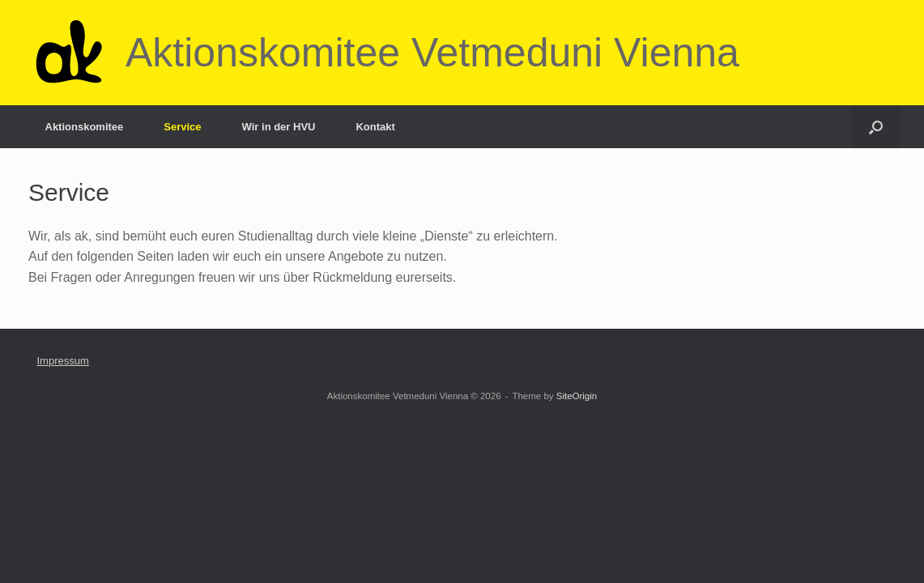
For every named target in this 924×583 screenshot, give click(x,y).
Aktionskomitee (85, 127)
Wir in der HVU (279, 127)
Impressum (63, 361)
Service (182, 127)
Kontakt (375, 127)
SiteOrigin (577, 396)
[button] (876, 127)
